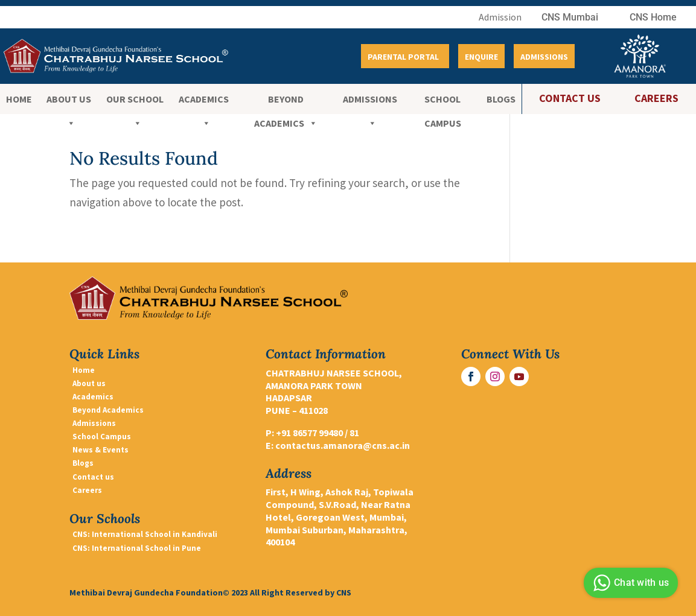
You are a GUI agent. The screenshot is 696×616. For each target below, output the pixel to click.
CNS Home (653, 17)
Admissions (544, 57)
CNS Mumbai (570, 17)
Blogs (501, 99)
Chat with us (629, 583)
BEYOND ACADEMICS (286, 102)
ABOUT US (69, 102)
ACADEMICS (204, 102)
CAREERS (656, 98)
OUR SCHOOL (135, 102)
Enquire (481, 57)
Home (19, 99)
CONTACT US (570, 98)
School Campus (443, 102)
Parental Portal (403, 57)
